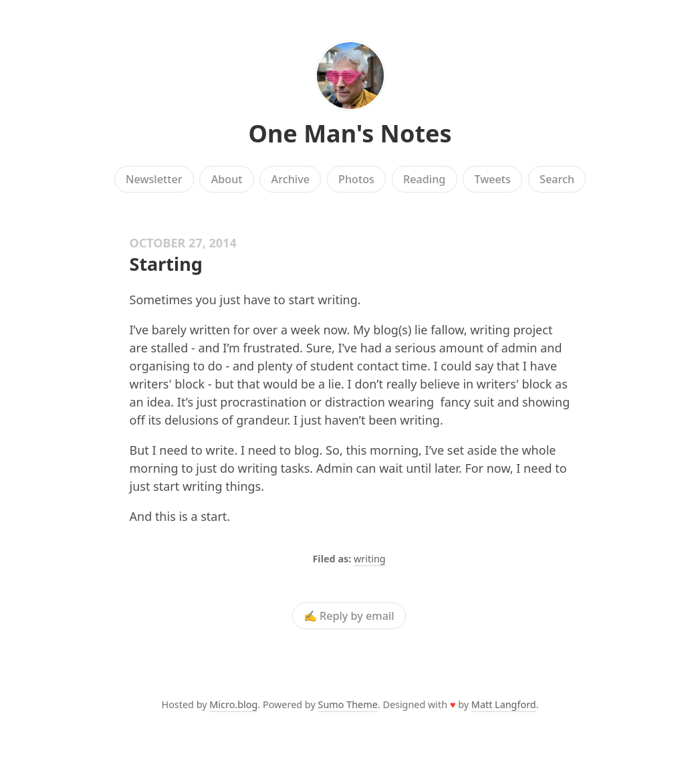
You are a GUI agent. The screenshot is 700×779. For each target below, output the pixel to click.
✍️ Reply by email (349, 616)
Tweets (492, 179)
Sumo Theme (348, 704)
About (227, 179)
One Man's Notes (350, 133)
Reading (424, 179)
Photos (356, 179)
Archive (290, 179)
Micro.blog (233, 704)
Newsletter (154, 179)
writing (370, 559)
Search (557, 179)
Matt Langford (504, 704)
